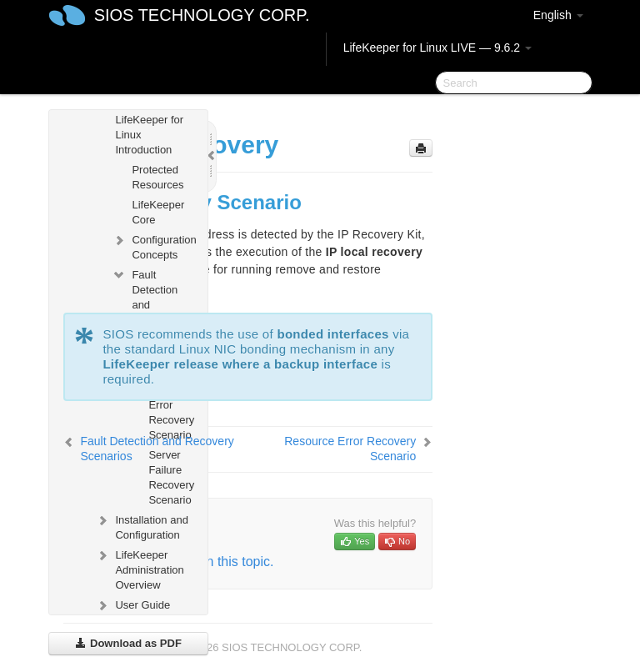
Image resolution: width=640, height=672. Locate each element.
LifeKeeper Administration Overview (139, 568)
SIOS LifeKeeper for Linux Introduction (139, 125)
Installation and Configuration (141, 526)
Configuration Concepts (153, 246)
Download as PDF (128, 643)
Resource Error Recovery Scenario (171, 412)
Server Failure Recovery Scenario (171, 477)
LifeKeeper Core (158, 212)
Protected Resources (157, 177)
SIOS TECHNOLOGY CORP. (202, 15)
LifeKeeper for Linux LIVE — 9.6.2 (437, 48)
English (558, 15)
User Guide (132, 605)
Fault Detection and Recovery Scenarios (146, 303)
